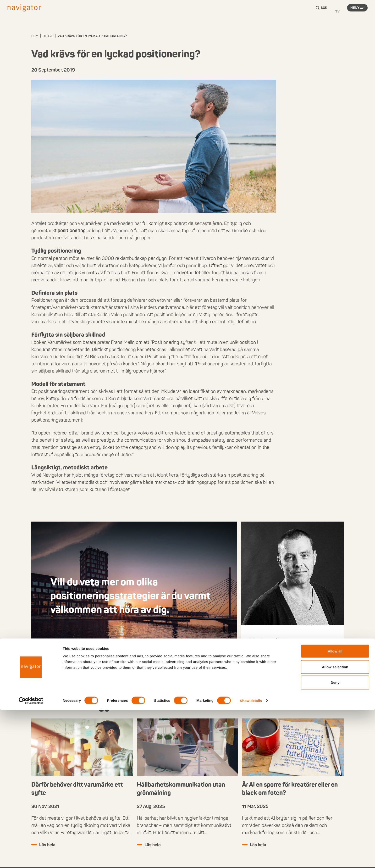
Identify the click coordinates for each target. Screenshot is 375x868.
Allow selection (335, 825)
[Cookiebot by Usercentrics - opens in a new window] (31, 859)
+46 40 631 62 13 (265, 655)
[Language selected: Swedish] (337, 12)
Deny (335, 840)
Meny (355, 11)
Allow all (335, 809)
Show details (251, 859)
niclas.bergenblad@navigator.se (279, 662)
